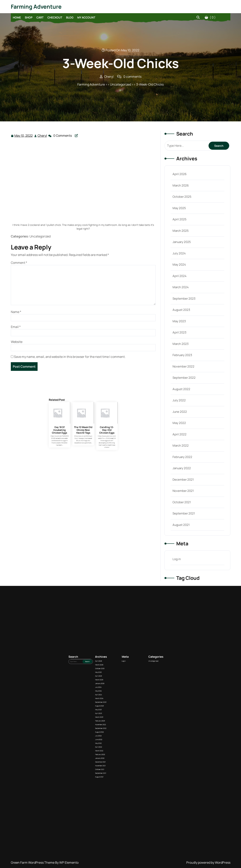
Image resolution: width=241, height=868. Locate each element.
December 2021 (183, 480)
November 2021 (183, 491)
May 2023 (179, 321)
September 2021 (184, 513)
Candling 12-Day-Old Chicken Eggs (90, 456)
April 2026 (180, 174)
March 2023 (181, 344)
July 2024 (179, 253)
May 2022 (179, 423)
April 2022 (180, 434)
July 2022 (179, 400)
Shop (29, 17)
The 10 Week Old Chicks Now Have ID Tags (83, 456)
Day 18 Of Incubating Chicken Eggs (77, 456)
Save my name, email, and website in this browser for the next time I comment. (70, 357)
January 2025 (182, 242)
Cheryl (42, 135)
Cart (40, 17)
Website (17, 342)
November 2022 (183, 366)
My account (86, 17)
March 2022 (181, 446)
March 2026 (181, 185)
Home (17, 17)
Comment (19, 263)
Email (16, 327)
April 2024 (180, 276)
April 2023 (179, 332)
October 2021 (182, 502)
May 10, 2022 (24, 136)
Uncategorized (130, 730)
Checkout (55, 17)
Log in (177, 559)
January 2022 (182, 468)
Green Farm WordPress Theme (33, 862)
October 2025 (182, 197)
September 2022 (184, 378)
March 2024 (181, 287)
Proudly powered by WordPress (208, 862)
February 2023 (182, 355)
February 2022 (182, 457)
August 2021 (181, 525)
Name (16, 312)
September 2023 (184, 299)
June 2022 (180, 412)
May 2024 (179, 265)
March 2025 (181, 231)
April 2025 (180, 219)
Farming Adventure (36, 6)
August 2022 (181, 389)
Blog (70, 17)
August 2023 (181, 310)
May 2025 (179, 208)
